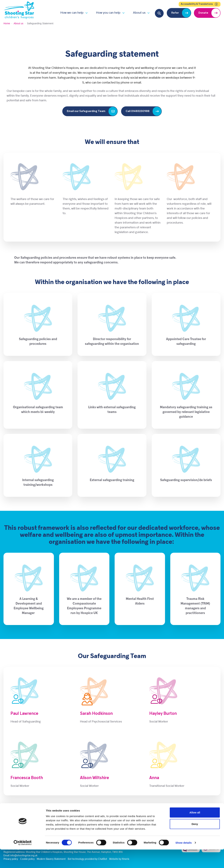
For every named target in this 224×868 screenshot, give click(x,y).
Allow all (195, 831)
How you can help (108, 13)
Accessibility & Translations (200, 4)
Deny (195, 842)
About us (139, 13)
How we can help (72, 13)
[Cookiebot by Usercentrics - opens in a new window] (23, 861)
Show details (184, 861)
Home (7, 23)
